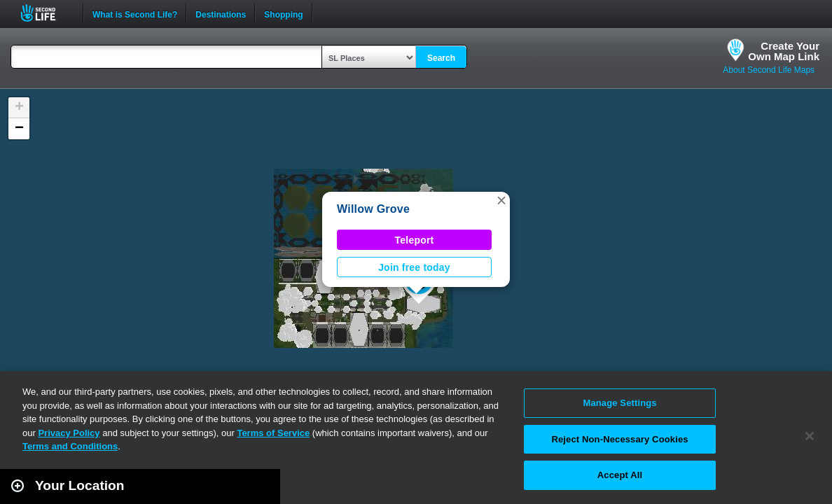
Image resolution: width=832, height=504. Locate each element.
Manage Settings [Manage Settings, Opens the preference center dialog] (619, 403)
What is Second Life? (135, 13)
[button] (501, 200)
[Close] (810, 436)
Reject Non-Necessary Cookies (619, 439)
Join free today (414, 267)
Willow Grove (373, 209)
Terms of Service (273, 433)
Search (441, 58)
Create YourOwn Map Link (784, 51)
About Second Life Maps (769, 70)
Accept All (620, 475)
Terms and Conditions (70, 446)
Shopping (283, 13)
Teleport (415, 240)
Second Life (46, 13)
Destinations (221, 13)
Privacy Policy (69, 433)
